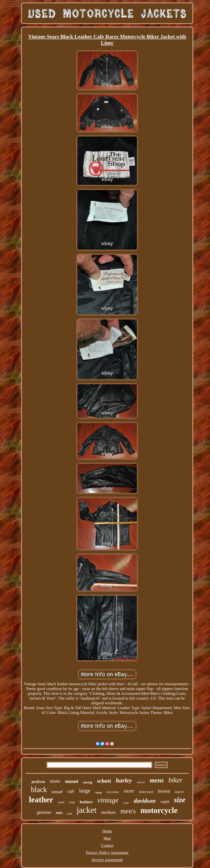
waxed (71, 782)
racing (88, 782)
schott (104, 781)
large (85, 791)
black (39, 790)
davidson (145, 801)
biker (176, 780)
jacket (87, 810)
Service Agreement (107, 860)
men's (128, 811)
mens (157, 780)
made (126, 803)
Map (107, 838)
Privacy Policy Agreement (107, 853)
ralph (165, 802)
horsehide (113, 792)
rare (59, 813)
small (61, 802)
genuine (44, 812)
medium (108, 812)
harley (124, 780)
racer (129, 791)
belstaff (57, 792)
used (70, 814)
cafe (71, 791)
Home (107, 831)
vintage (108, 800)
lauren (179, 792)
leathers (86, 802)
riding (99, 793)
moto (55, 781)
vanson (141, 782)
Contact (107, 845)
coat (72, 802)
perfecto (39, 782)
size (180, 800)
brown (164, 791)
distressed (146, 792)
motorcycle (159, 810)
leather (41, 800)
